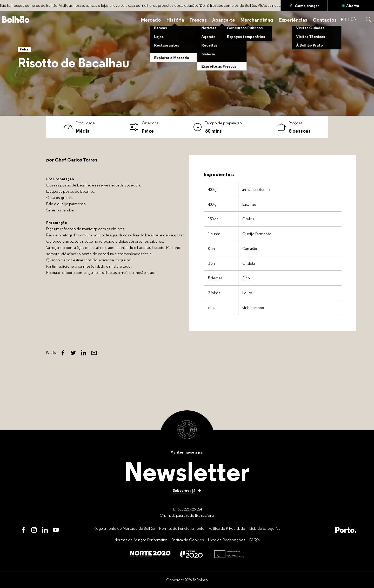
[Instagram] (34, 530)
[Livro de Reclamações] (227, 540)
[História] (175, 19)
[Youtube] (56, 530)
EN (354, 19)
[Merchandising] (257, 19)
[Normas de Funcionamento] (182, 528)
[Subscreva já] (187, 490)
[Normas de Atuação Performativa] (141, 540)
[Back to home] (16, 20)
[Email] (94, 353)
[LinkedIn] (45, 530)
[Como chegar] (304, 6)
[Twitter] (73, 353)
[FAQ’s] (255, 540)
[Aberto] (351, 6)
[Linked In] (84, 353)
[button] (369, 20)
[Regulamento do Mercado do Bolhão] (124, 528)
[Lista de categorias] (265, 528)
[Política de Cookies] (188, 540)
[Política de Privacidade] (227, 528)
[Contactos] (325, 19)
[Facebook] (63, 353)
